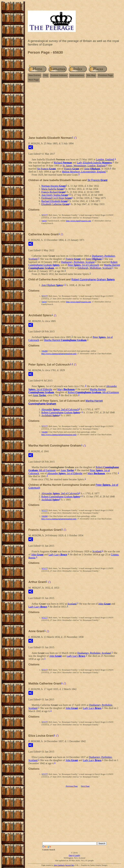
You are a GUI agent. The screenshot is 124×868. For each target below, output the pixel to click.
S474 (44, 221)
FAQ (46, 75)
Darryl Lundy (74, 855)
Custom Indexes (59, 75)
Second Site (70, 865)
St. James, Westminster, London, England (84, 166)
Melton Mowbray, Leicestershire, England (84, 172)
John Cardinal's (59, 865)
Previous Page (106, 75)
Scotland (97, 551)
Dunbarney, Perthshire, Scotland (78, 262)
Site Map (91, 75)
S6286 (45, 351)
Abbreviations (77, 75)
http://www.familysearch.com (78, 221)
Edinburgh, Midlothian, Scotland (94, 268)
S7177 (45, 215)
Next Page (34, 80)
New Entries (35, 75)
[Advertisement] (74, 111)
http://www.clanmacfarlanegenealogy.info (59, 354)
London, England (105, 159)
